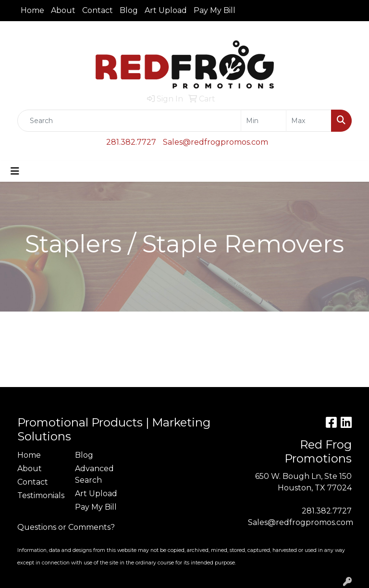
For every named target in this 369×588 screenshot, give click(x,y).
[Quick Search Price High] (309, 121)
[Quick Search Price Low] (264, 121)
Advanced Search (94, 474)
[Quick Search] (129, 121)
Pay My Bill (215, 10)
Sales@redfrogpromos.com (215, 142)
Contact (98, 10)
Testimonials (40, 495)
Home (32, 10)
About (63, 10)
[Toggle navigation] (15, 171)
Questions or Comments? (66, 527)
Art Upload (166, 10)
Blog (129, 10)
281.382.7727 (131, 142)
